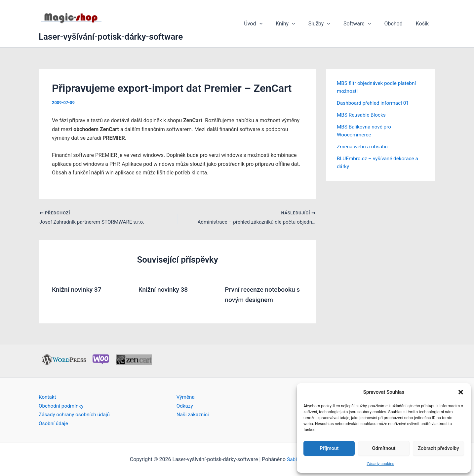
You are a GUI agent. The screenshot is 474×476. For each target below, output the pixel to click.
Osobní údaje (54, 423)
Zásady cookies (380, 464)
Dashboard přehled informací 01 (375, 103)
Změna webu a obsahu (363, 146)
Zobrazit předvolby (438, 448)
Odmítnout (384, 448)
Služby (329, 24)
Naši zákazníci (194, 414)
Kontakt (48, 397)
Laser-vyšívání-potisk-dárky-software (111, 37)
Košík (424, 24)
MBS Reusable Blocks (362, 115)
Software (364, 24)
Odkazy (185, 406)
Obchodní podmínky (62, 406)
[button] (461, 392)
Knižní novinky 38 (164, 290)
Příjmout (329, 448)
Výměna (186, 397)
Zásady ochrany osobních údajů (76, 414)
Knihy (297, 24)
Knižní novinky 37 (78, 290)
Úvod (268, 24)
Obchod (397, 24)
